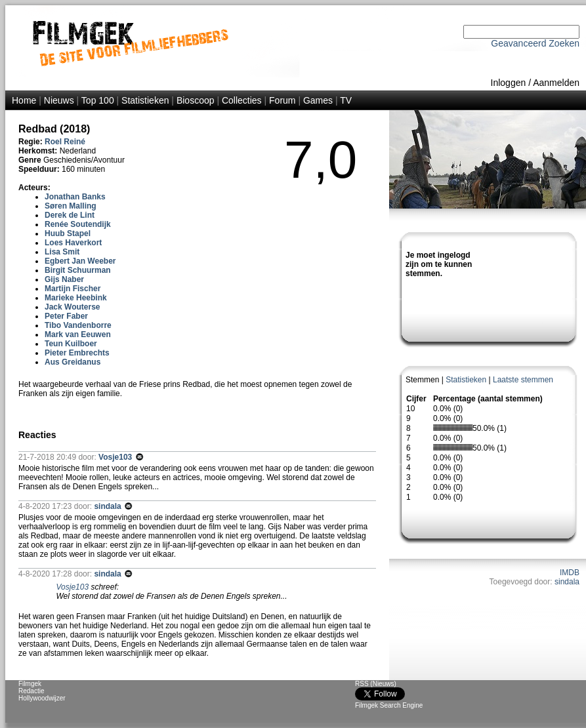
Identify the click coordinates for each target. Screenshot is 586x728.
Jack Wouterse (73, 307)
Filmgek (30, 684)
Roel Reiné (65, 142)
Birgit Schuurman (78, 270)
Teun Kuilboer (71, 344)
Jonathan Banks (75, 197)
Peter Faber (66, 316)
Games (318, 100)
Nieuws (59, 100)
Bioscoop (196, 100)
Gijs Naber (64, 279)
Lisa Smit (62, 252)
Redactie (31, 691)
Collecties (242, 100)
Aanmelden (556, 83)
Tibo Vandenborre (78, 325)
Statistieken (145, 100)
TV (346, 100)
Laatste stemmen (523, 380)
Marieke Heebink (76, 298)
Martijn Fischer (73, 289)
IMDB (570, 573)
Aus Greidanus (73, 362)
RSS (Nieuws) (376, 684)
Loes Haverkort (73, 243)
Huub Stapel (68, 233)
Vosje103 (116, 457)
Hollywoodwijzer (42, 698)
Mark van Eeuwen (78, 334)
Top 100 (98, 100)
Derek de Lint (70, 215)
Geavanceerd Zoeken (535, 43)
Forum (282, 100)
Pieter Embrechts (77, 353)
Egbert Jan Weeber (80, 261)
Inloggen (509, 83)
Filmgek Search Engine (389, 705)
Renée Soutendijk (78, 224)
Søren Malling (71, 206)
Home (24, 100)
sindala (567, 582)
